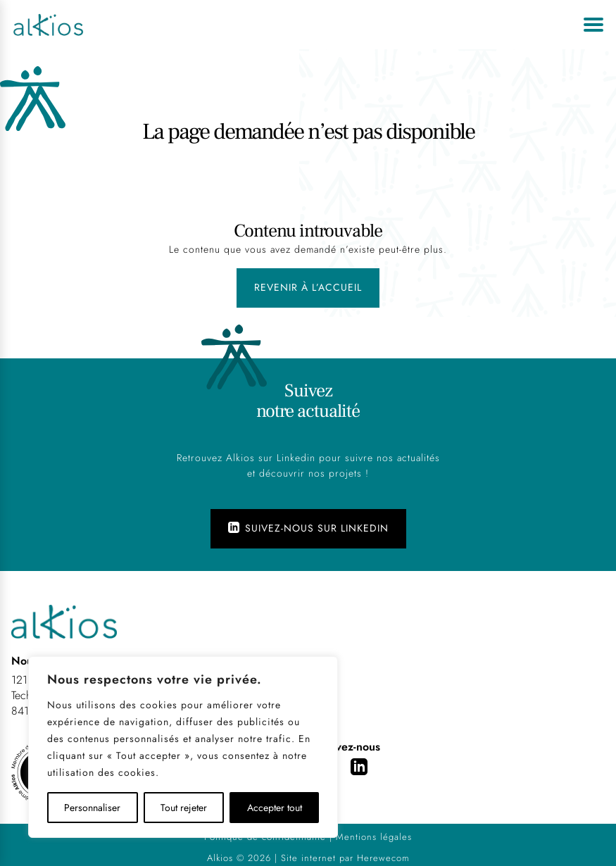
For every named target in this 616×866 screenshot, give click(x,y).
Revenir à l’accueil (308, 287)
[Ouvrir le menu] (593, 25)
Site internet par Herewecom (345, 858)
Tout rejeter (184, 808)
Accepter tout (275, 808)
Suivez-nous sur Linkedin (308, 528)
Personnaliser (92, 808)
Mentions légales (374, 837)
